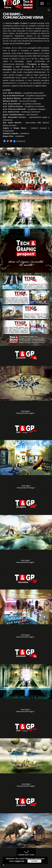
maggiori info (19, 861)
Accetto (34, 861)
